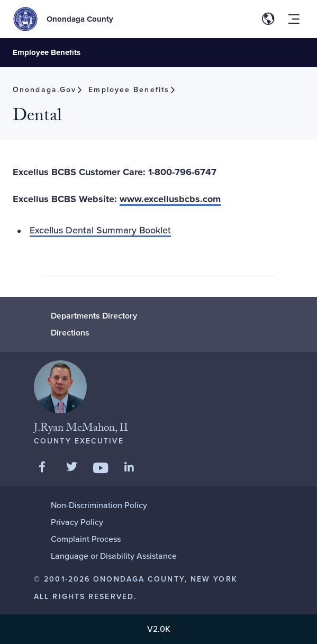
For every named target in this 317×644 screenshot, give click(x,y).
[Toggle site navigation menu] (294, 19)
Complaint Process (86, 539)
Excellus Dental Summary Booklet (100, 230)
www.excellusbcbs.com (170, 199)
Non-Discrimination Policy (99, 505)
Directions (70, 333)
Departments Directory (94, 316)
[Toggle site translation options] (268, 19)
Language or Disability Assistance (114, 556)
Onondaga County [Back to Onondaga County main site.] (80, 19)
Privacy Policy (77, 522)
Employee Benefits (47, 52)
